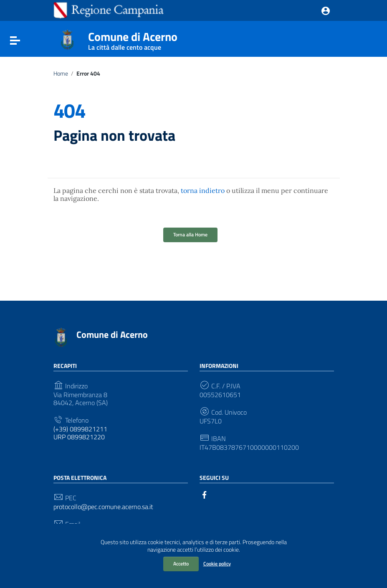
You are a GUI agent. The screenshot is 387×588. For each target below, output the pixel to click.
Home (61, 73)
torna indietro (203, 190)
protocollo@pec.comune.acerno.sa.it (103, 507)
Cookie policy (217, 564)
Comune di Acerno (133, 39)
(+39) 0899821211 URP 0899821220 (80, 433)
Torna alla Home (190, 234)
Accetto (181, 564)
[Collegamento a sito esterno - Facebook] (205, 494)
